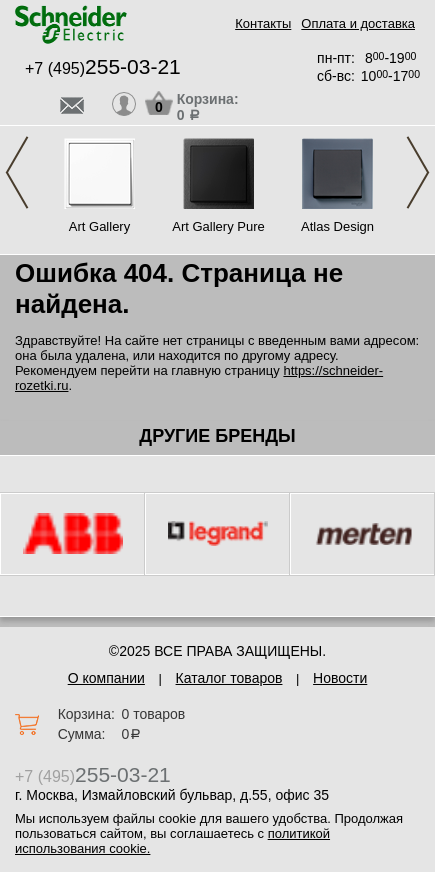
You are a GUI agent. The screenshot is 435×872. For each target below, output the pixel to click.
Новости (340, 678)
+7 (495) (103, 68)
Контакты (263, 23)
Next (418, 172)
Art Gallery (99, 226)
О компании (106, 678)
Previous (17, 172)
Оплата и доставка (358, 23)
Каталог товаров (229, 678)
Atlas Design (337, 226)
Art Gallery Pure (218, 226)
